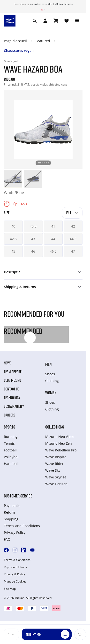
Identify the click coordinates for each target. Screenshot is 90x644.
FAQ (7, 539)
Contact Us (12, 389)
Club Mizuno (12, 380)
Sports (10, 427)
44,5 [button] (73, 239)
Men (48, 364)
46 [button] (33, 251)
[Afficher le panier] (56, 21)
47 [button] (73, 251)
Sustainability (14, 406)
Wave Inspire (56, 457)
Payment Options (15, 567)
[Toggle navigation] (77, 21)
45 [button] (13, 251)
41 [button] (53, 226)
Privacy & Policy (14, 574)
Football (10, 450)
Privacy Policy (15, 533)
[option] (13, 179)
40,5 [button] (33, 226)
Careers (10, 415)
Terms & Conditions (17, 560)
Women (51, 393)
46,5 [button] (53, 251)
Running (11, 437)
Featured (43, 41)
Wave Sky (53, 470)
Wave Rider (54, 464)
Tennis (9, 443)
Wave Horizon (56, 484)
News (8, 363)
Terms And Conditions (22, 526)
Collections (55, 427)
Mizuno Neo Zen (59, 443)
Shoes (50, 374)
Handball (11, 464)
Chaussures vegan (19, 50)
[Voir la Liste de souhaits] (67, 21)
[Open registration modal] (45, 21)
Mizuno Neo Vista (59, 437)
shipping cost (58, 84)
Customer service (18, 496)
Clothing (52, 381)
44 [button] (53, 239)
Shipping (11, 519)
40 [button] (13, 226)
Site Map (10, 589)
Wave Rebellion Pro (61, 450)
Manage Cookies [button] (15, 582)
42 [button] (73, 226)
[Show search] (35, 21)
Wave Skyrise (56, 477)
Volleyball (12, 457)
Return (9, 512)
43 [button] (33, 239)
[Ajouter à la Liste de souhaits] (80, 634)
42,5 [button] (13, 239)
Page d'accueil (15, 41)
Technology (12, 398)
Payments (12, 506)
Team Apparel (13, 372)
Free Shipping (22, 4)
